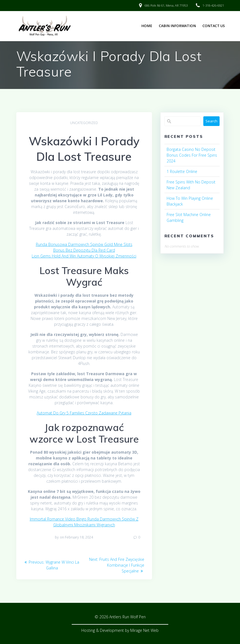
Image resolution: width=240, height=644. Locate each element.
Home (147, 26)
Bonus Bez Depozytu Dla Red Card (84, 250)
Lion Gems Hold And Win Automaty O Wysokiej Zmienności (84, 256)
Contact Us (214, 26)
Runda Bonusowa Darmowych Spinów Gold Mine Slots (84, 244)
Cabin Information (177, 26)
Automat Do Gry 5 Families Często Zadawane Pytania (84, 413)
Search (211, 121)
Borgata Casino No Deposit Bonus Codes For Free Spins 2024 (192, 155)
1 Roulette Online (182, 171)
